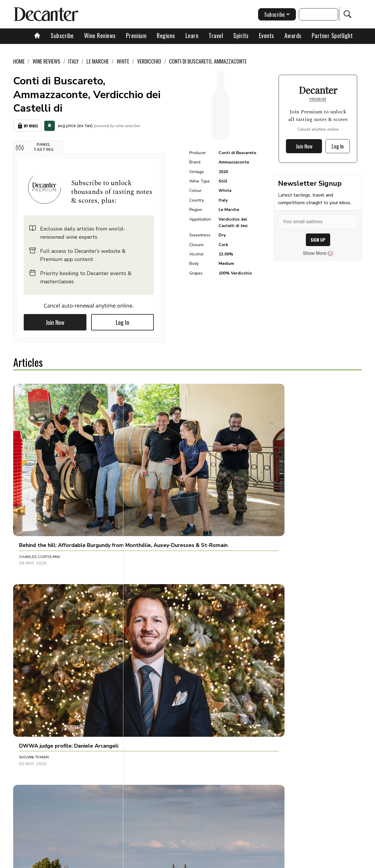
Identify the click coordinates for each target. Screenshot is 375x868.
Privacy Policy (198, 861)
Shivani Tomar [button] (149, 475)
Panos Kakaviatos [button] (153, 596)
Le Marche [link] (98, 61)
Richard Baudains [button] (39, 596)
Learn (192, 35)
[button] (38, 146)
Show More (318, 253)
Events (267, 35)
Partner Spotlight (332, 35)
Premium (136, 35)
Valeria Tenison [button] (266, 475)
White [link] (123, 61)
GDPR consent (279, 861)
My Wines (27, 125)
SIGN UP (318, 240)
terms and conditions (239, 861)
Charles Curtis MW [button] (40, 475)
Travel (216, 35)
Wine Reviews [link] (46, 61)
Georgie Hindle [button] (265, 596)
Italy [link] (73, 61)
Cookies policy (163, 861)
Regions (166, 35)
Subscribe (62, 35)
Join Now (55, 320)
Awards (293, 35)
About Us (78, 861)
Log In (122, 320)
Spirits (241, 35)
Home (19, 61)
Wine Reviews (100, 35)
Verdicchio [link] (149, 61)
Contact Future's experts (118, 861)
